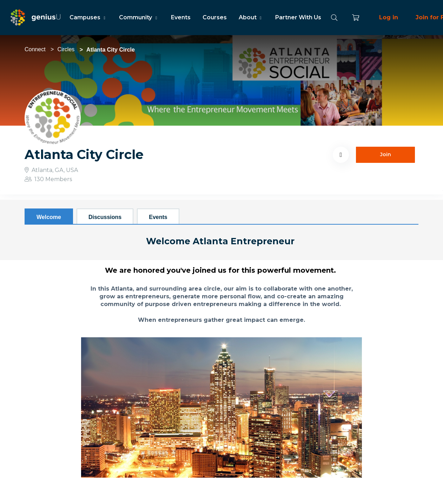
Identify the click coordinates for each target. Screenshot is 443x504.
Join (386, 154)
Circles (66, 49)
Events (181, 17)
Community (139, 17)
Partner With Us (298, 17)
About (251, 17)
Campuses (88, 17)
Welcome (49, 217)
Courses (215, 17)
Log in (389, 17)
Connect (35, 49)
